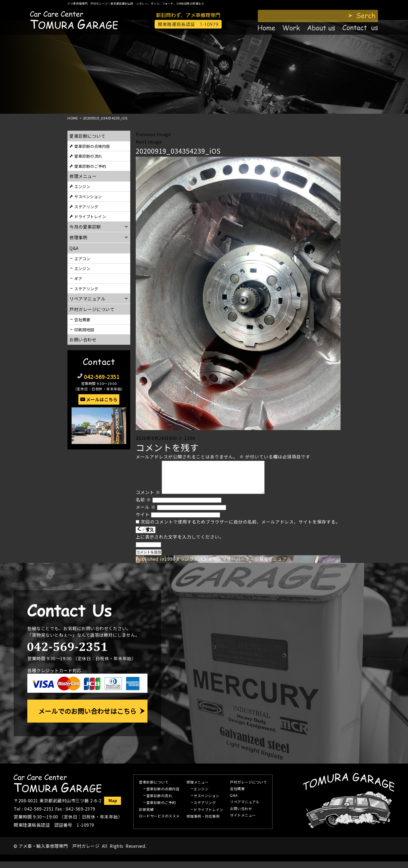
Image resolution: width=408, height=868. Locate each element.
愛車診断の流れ (88, 156)
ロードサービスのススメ (159, 823)
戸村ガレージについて (92, 309)
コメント (148, 499)
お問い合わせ (83, 340)
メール (146, 513)
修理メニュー (83, 176)
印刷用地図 (84, 330)
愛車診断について (87, 136)
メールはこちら (102, 399)
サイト (143, 521)
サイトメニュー (243, 822)
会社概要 (82, 319)
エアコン (82, 258)
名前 (143, 506)
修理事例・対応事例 (203, 823)
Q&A (234, 802)
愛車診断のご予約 (90, 166)
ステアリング (86, 207)
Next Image (149, 142)
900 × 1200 (182, 438)
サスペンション (88, 196)
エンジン (82, 186)
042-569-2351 (102, 377)
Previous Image (153, 134)
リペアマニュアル (245, 809)
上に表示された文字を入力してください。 (180, 543)
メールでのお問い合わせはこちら (87, 718)
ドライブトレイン (90, 216)
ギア (78, 278)
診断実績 (146, 816)
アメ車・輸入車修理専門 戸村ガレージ (59, 852)
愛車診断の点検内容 (92, 146)
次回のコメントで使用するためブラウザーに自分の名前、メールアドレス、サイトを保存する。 (240, 528)
